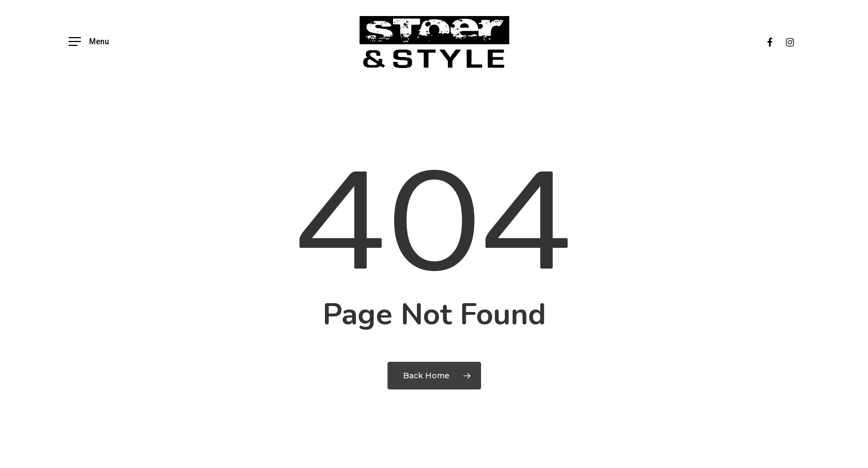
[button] (89, 42)
